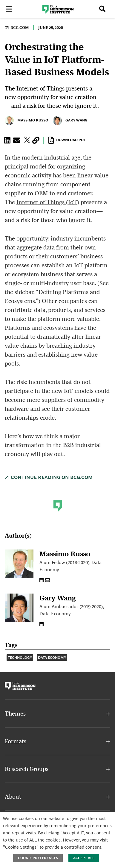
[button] (8, 140)
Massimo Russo (26, 121)
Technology (20, 658)
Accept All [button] (84, 858)
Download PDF (67, 140)
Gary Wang (70, 121)
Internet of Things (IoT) (48, 202)
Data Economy (52, 658)
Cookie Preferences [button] (38, 858)
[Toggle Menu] (11, 9)
